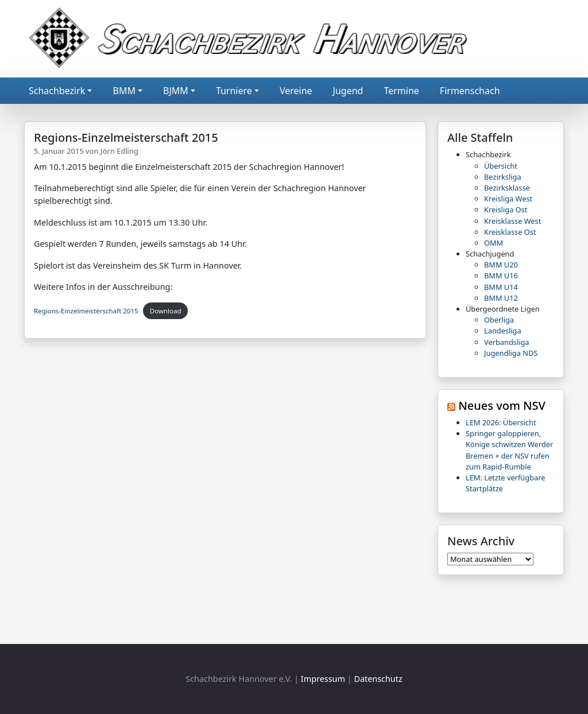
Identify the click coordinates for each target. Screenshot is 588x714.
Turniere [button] (234, 91)
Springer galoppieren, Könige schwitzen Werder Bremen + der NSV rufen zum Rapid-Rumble (509, 450)
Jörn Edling (119, 151)
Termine (401, 91)
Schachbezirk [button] (57, 91)
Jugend (348, 91)
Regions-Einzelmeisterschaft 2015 (86, 311)
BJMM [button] (176, 91)
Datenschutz (378, 679)
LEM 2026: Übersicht (501, 422)
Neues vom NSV (502, 405)
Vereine (296, 91)
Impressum (323, 679)
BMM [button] (124, 91)
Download (166, 311)
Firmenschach (470, 91)
